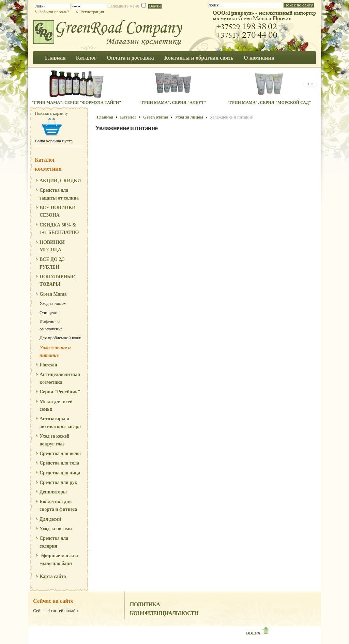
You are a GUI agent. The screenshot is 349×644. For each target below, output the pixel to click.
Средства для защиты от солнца (59, 194)
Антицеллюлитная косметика (60, 378)
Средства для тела (59, 463)
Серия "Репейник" (60, 392)
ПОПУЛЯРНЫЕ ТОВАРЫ (57, 280)
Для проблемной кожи (60, 338)
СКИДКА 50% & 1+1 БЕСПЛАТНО (59, 229)
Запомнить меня (124, 6)
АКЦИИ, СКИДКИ (60, 181)
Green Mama (53, 294)
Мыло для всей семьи (56, 405)
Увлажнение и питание (55, 351)
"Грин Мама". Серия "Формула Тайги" (77, 103)
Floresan (48, 365)
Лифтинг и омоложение (51, 325)
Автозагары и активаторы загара (60, 422)
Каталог (128, 117)
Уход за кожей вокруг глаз (55, 440)
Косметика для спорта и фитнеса (58, 506)
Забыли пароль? (54, 12)
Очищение (49, 312)
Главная (105, 117)
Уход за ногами (56, 529)
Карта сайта (53, 576)
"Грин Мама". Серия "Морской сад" (269, 103)
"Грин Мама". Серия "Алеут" (173, 103)
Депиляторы (53, 492)
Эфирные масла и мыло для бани (59, 559)
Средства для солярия (54, 542)
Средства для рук (58, 482)
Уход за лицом (53, 303)
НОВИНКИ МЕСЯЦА (52, 246)
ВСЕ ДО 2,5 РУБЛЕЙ (52, 263)
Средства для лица (60, 473)
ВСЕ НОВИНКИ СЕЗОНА (58, 211)
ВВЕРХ (258, 633)
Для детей (50, 519)
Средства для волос (61, 453)
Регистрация (92, 12)
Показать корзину (51, 113)
